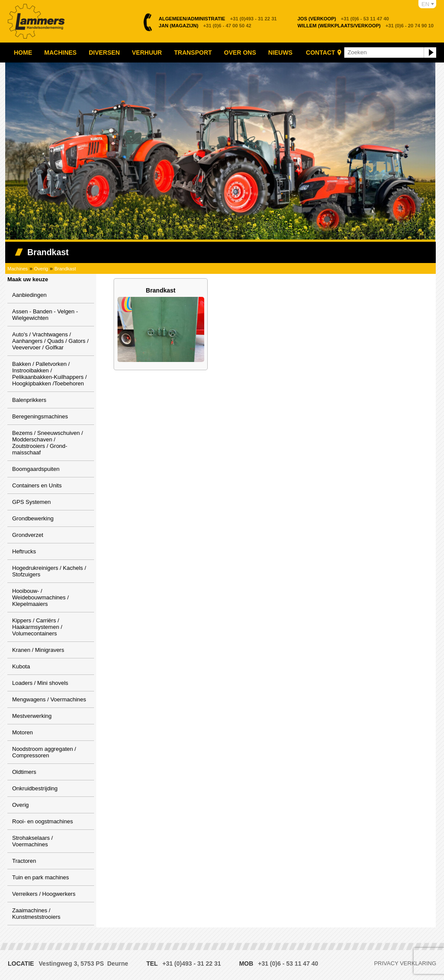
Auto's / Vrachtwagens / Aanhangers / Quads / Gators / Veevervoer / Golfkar (50, 341)
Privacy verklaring (405, 963)
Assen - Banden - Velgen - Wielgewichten (45, 315)
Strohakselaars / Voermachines (33, 841)
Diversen (104, 53)
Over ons (240, 53)
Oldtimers (24, 772)
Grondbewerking (33, 518)
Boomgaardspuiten (36, 469)
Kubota (21, 666)
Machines (60, 53)
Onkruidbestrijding (35, 788)
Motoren (23, 732)
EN (425, 4)
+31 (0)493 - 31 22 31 (218, 19)
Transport (193, 53)
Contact (321, 53)
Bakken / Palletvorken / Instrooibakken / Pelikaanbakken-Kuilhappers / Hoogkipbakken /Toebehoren (49, 374)
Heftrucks (24, 551)
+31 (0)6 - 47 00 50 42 (205, 26)
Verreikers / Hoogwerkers (44, 894)
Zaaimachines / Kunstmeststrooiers (36, 914)
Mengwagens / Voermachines (49, 699)
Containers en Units (37, 485)
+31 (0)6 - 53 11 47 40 (343, 19)
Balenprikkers (29, 400)
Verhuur (147, 53)
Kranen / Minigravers (38, 650)
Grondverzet (28, 535)
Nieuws (281, 53)
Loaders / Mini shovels (40, 683)
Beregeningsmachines (40, 416)
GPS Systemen (31, 502)
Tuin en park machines (41, 877)
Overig (41, 269)
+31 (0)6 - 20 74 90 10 (366, 26)
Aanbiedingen (29, 295)
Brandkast (65, 269)
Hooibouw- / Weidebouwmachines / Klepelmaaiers (41, 597)
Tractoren (24, 861)
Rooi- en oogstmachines (42, 821)
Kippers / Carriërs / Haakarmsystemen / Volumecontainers (37, 627)
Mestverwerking (32, 716)
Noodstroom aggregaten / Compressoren (44, 752)
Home (23, 53)
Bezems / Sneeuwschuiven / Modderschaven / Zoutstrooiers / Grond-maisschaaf (47, 443)
